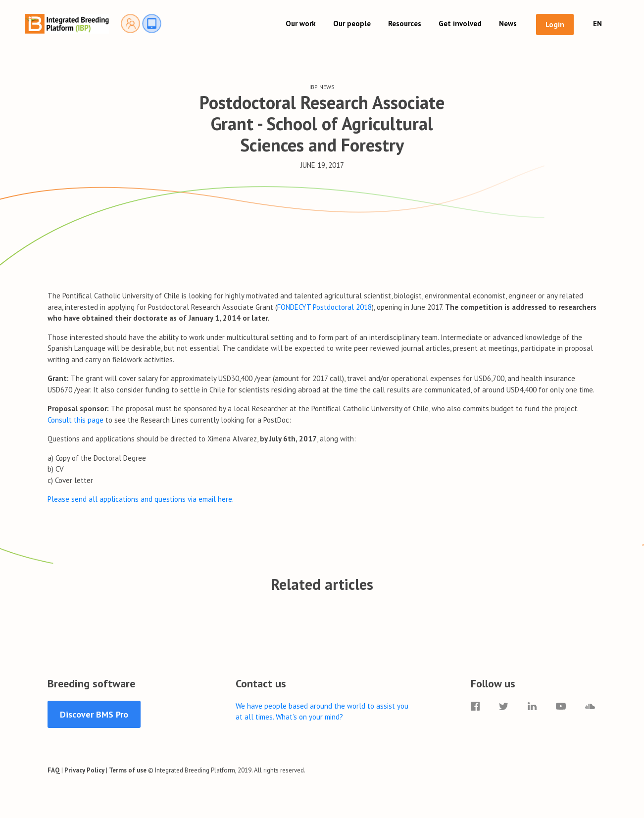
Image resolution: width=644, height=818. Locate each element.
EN (597, 24)
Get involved (460, 24)
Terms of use (128, 770)
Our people (352, 24)
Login (555, 24)
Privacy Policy (84, 770)
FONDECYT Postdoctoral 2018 (324, 307)
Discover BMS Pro (94, 714)
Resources (405, 24)
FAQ (54, 770)
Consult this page (76, 420)
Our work (301, 24)
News (508, 24)
